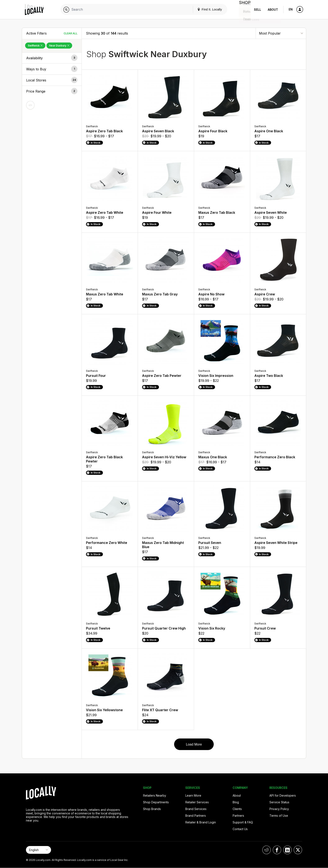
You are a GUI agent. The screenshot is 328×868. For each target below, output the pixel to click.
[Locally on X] (298, 850)
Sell (258, 10)
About (273, 10)
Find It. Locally (206, 9)
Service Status (279, 802)
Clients (237, 809)
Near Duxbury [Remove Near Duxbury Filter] (59, 46)
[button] (52, 58)
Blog (236, 802)
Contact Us (240, 829)
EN (291, 9)
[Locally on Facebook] (277, 850)
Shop (243, 10)
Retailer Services (197, 802)
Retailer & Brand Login (201, 822)
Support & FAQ (243, 822)
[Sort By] (281, 33)
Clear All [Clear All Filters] (70, 33)
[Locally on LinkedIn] (287, 850)
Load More (194, 744)
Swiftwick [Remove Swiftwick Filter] (35, 46)
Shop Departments (156, 802)
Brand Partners (196, 816)
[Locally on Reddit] (266, 850)
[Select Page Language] (38, 850)
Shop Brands (152, 809)
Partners (238, 816)
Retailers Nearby (155, 795)
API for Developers (283, 795)
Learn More (193, 795)
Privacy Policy (279, 809)
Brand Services (196, 809)
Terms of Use (279, 816)
